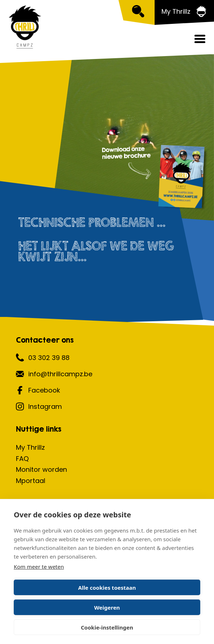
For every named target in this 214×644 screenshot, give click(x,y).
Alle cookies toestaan (107, 588)
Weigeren (107, 607)
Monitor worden (41, 469)
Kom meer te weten (39, 567)
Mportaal (31, 481)
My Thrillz (30, 447)
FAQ (22, 459)
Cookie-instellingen (107, 627)
